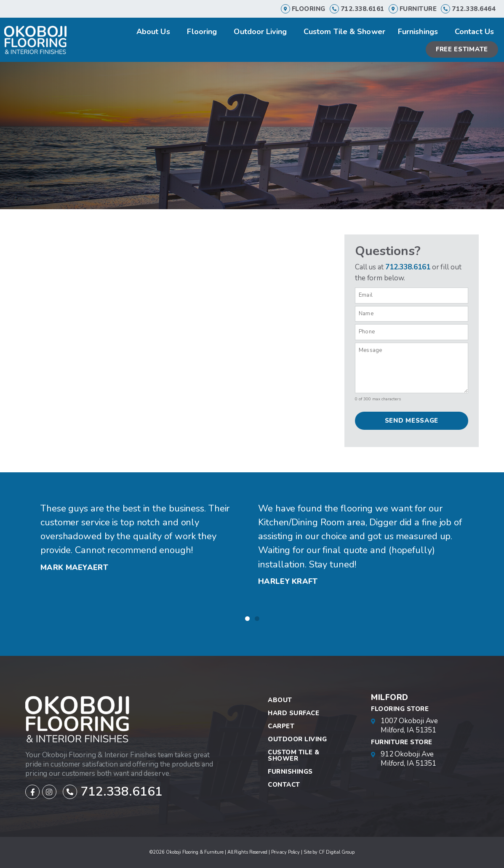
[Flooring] (285, 9)
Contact (284, 785)
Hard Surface (293, 713)
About (280, 700)
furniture (418, 9)
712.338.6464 (474, 9)
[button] (247, 619)
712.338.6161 (363, 9)
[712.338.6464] (445, 9)
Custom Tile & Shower (344, 32)
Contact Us (474, 32)
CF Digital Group (336, 852)
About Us (155, 32)
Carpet (281, 726)
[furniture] (393, 9)
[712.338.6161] (334, 9)
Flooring (309, 9)
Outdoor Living (262, 32)
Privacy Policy (286, 852)
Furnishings (420, 32)
